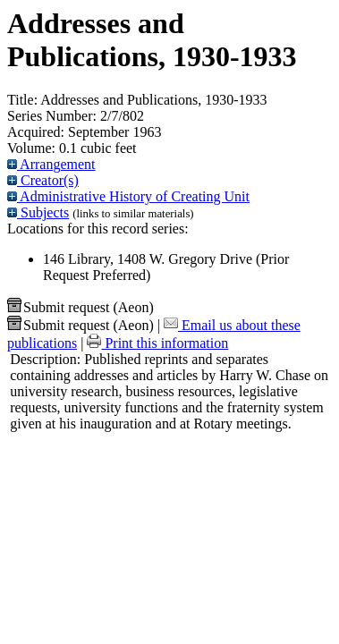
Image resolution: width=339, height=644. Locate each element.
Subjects (38, 212)
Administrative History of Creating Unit (128, 196)
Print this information (157, 343)
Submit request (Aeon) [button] (81, 307)
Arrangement (51, 164)
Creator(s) (43, 180)
